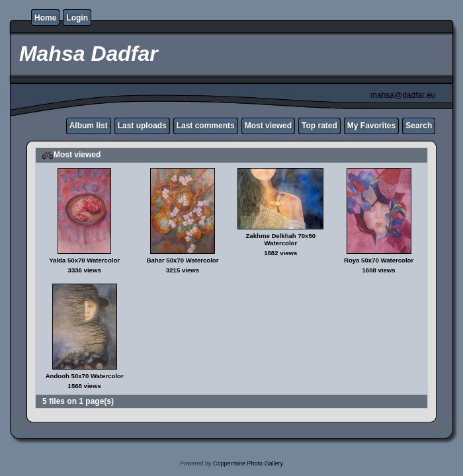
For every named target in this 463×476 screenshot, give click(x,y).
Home (45, 18)
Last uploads (142, 126)
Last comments (206, 126)
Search (419, 126)
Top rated (319, 126)
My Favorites (371, 126)
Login (77, 18)
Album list (89, 126)
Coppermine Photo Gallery (248, 463)
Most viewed (268, 126)
